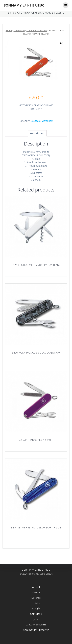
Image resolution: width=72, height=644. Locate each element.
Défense (36, 598)
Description (37, 133)
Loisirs (36, 603)
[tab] (37, 133)
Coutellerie (19, 30)
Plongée (36, 608)
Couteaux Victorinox (37, 30)
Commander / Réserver (36, 630)
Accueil (36, 587)
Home (9, 30)
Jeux (36, 619)
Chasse (36, 592)
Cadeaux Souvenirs (36, 625)
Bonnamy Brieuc (24, 5)
